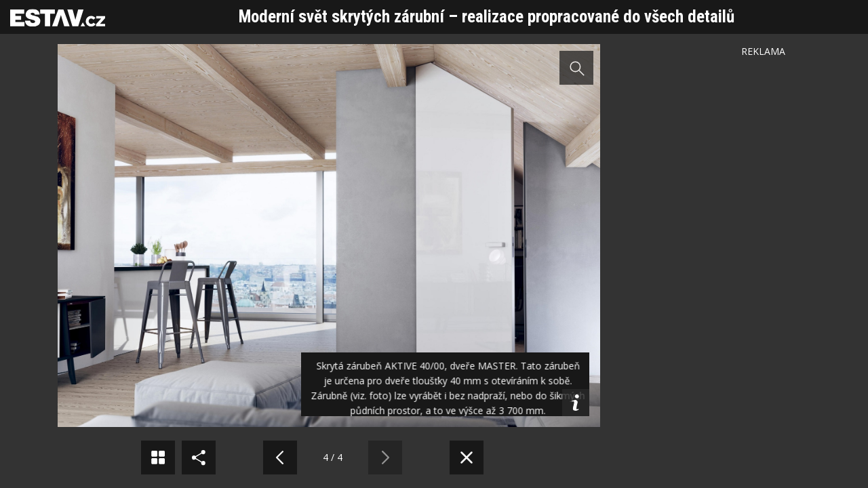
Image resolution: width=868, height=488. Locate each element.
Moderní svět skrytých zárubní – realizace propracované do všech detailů (487, 17)
